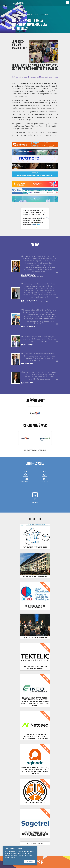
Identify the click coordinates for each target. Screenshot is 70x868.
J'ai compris (30, 862)
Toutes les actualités (35, 843)
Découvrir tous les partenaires (35, 450)
